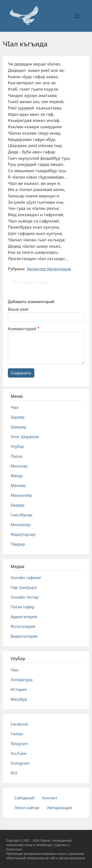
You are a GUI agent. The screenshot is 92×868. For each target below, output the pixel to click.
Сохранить (21, 373)
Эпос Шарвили (25, 437)
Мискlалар (21, 525)
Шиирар (19, 427)
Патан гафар (22, 607)
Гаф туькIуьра (24, 587)
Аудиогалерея (24, 617)
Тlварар (18, 544)
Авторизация (59, 808)
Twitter (17, 734)
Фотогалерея (23, 626)
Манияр (18, 486)
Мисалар (19, 466)
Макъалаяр (21, 495)
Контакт (50, 798)
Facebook (19, 724)
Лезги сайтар (27, 808)
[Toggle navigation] (77, 16)
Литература (22, 680)
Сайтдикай (24, 798)
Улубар (17, 446)
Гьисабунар (21, 515)
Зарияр (18, 417)
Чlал (15, 407)
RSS (14, 773)
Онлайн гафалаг (26, 578)
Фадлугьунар (23, 534)
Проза (16, 456)
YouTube (19, 753)
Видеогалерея (24, 636)
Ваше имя (18, 309)
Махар (17, 476)
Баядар (17, 505)
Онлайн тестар (25, 597)
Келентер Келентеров (49, 269)
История (19, 689)
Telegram (19, 744)
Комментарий (22, 329)
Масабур (19, 699)
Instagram (20, 763)
